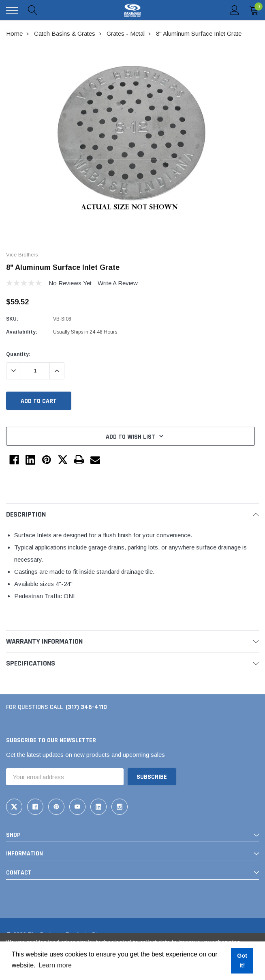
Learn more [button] (55, 965)
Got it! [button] (242, 961)
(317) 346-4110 (86, 707)
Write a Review (118, 283)
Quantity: (18, 354)
